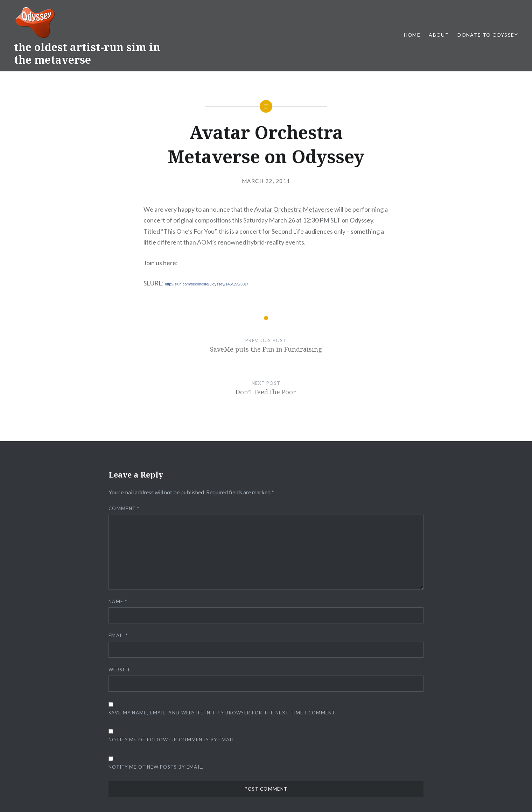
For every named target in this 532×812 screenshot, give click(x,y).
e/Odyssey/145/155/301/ (227, 284)
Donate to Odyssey (488, 35)
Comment (124, 508)
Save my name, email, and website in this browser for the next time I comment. (223, 713)
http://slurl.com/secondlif (185, 284)
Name (118, 601)
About (439, 35)
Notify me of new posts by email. (156, 767)
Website (120, 670)
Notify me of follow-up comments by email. (172, 740)
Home (412, 35)
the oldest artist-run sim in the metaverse (87, 53)
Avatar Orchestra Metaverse (294, 209)
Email (118, 635)
